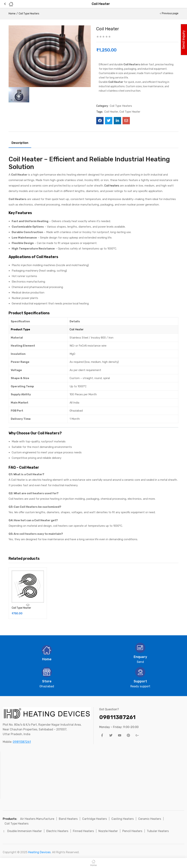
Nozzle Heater (108, 831)
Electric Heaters (57, 831)
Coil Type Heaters (29, 14)
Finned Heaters (83, 831)
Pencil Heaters (132, 831)
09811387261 (22, 742)
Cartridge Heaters (95, 819)
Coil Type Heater (130, 112)
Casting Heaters (123, 819)
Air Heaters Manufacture (37, 819)
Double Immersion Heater (25, 831)
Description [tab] (20, 143)
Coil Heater (111, 112)
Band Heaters (68, 819)
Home (12, 14)
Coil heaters (112, 186)
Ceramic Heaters (150, 819)
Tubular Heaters (158, 831)
